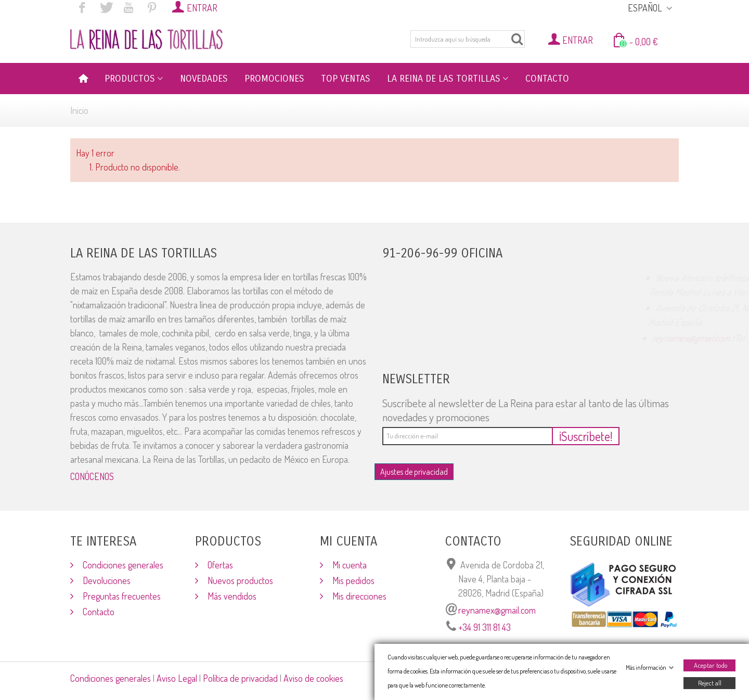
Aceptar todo (711, 665)
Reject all (710, 683)
